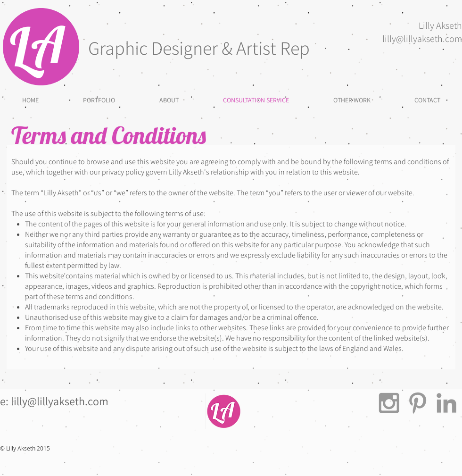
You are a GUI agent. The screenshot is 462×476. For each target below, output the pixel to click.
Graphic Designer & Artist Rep (199, 48)
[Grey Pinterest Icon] (418, 403)
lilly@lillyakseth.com (422, 39)
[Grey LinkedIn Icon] (446, 403)
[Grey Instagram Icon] (389, 403)
